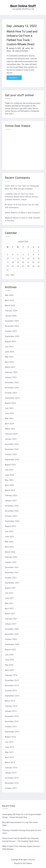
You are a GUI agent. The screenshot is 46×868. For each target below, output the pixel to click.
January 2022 (11, 562)
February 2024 (11, 434)
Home (9, 51)
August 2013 (10, 737)
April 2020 (9, 670)
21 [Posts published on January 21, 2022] (28, 262)
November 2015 (12, 685)
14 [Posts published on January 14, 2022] (28, 259)
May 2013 (9, 752)
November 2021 (12, 573)
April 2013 (9, 757)
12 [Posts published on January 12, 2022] (18, 259)
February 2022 (11, 557)
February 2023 (11, 496)
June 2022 (9, 537)
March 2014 (10, 701)
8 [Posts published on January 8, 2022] (33, 255)
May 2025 (9, 357)
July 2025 (9, 347)
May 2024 (9, 418)
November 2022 (12, 511)
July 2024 (9, 408)
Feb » (13, 275)
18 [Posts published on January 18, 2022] (13, 262)
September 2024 (12, 398)
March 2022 (10, 552)
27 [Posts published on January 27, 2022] (23, 266)
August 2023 (10, 465)
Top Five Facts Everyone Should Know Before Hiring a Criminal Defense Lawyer (22, 197)
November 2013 (12, 721)
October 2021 (11, 578)
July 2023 (9, 470)
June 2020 (9, 660)
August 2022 (10, 526)
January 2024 (11, 439)
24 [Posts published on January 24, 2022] (8, 266)
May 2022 (9, 542)
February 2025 (11, 372)
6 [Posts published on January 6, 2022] (23, 255)
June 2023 (9, 475)
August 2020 (10, 650)
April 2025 (9, 362)
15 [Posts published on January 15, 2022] (33, 259)
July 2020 (9, 655)
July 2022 (9, 531)
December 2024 (12, 383)
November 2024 (12, 388)
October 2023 (11, 454)
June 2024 (9, 413)
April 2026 (9, 300)
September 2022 (12, 521)
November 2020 (12, 634)
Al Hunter (9, 205)
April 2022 (9, 547)
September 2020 (12, 644)
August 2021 (10, 588)
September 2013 (12, 732)
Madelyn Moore (12, 218)
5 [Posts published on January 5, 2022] (18, 255)
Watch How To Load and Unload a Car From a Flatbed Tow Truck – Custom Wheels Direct (22, 38)
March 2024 (10, 429)
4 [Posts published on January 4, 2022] (13, 255)
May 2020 (9, 665)
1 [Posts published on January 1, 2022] (33, 251)
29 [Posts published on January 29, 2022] (33, 266)
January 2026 (11, 316)
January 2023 (11, 501)
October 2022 (11, 516)
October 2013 (11, 727)
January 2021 (11, 624)
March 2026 (10, 306)
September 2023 (12, 460)
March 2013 (10, 763)
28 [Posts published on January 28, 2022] (28, 266)
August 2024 (10, 403)
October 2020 (11, 639)
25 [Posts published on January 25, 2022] (13, 266)
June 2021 (9, 598)
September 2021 (12, 583)
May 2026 (9, 295)
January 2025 (11, 377)
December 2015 (12, 680)
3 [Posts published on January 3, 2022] (8, 255)
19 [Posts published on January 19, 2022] (18, 262)
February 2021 (11, 619)
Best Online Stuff (23, 6)
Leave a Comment (21, 51)
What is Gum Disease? (31, 213)
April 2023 (9, 485)
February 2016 (11, 675)
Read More (14, 78)
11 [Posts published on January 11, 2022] (13, 259)
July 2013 (9, 742)
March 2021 (10, 614)
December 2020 (12, 629)
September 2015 (12, 696)
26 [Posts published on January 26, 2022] (18, 266)
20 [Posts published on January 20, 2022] (23, 262)
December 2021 (12, 567)
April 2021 (9, 608)
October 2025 (11, 331)
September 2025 (12, 336)
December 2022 (12, 506)
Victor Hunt (10, 186)
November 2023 (12, 449)
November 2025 (12, 326)
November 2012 (12, 783)
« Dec (7, 275)
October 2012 (11, 788)
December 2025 (12, 321)
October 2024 (11, 393)
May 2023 (9, 480)
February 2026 (11, 311)
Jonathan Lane (11, 194)
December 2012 (12, 778)
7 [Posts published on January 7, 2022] (28, 255)
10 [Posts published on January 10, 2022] (8, 259)
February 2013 (11, 768)
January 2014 (11, 711)
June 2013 (9, 747)
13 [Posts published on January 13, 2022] (23, 259)
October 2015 (11, 691)
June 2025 (9, 352)
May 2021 (9, 603)
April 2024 (9, 424)
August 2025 (10, 341)
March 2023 (10, 490)
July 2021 (9, 593)
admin (28, 48)
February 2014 (11, 706)
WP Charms (27, 863)
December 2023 (12, 444)
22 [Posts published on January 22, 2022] (33, 262)
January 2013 (11, 773)
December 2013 (12, 716)
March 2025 (10, 367)
